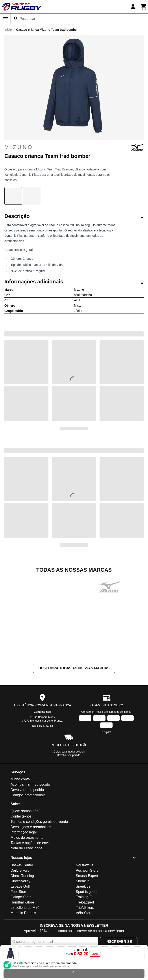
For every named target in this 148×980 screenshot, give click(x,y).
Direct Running (22, 876)
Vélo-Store (84, 913)
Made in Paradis (23, 913)
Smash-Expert (87, 876)
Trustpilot (106, 732)
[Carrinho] (144, 7)
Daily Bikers (20, 870)
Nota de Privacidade (26, 848)
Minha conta (20, 779)
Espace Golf (20, 886)
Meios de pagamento (27, 838)
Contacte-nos (42, 712)
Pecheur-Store (87, 870)
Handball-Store (22, 902)
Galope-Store (21, 897)
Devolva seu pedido (69, 755)
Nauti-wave (85, 865)
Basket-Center (22, 865)
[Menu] (5, 19)
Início (8, 30)
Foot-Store (19, 892)
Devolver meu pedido (27, 790)
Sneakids (83, 886)
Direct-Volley (20, 881)
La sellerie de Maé (25, 908)
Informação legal (24, 832)
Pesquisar (27, 19)
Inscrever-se (119, 942)
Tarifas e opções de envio (31, 843)
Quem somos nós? (25, 811)
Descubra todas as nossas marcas (74, 668)
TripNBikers (85, 908)
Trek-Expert (85, 902)
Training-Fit (85, 897)
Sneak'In (83, 881)
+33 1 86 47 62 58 (42, 726)
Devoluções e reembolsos (31, 827)
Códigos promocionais (28, 795)
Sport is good (86, 892)
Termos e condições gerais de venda (39, 822)
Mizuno (74, 147)
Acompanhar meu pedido (30, 784)
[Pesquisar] (16, 19)
